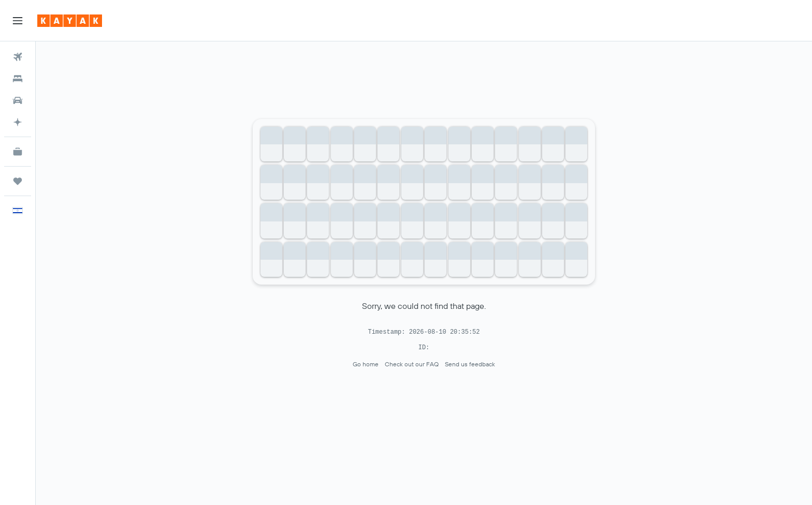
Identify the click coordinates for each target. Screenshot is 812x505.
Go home (366, 364)
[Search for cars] (18, 100)
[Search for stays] (18, 79)
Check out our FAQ (412, 364)
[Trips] (18, 181)
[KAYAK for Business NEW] (18, 152)
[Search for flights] (18, 57)
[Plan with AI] (18, 122)
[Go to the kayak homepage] (70, 21)
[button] (18, 21)
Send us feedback (470, 364)
